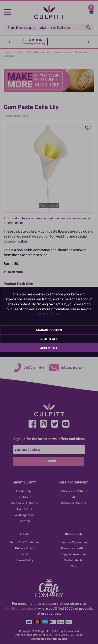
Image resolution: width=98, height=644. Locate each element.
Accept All (49, 348)
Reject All (49, 339)
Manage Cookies (49, 330)
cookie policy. (49, 314)
